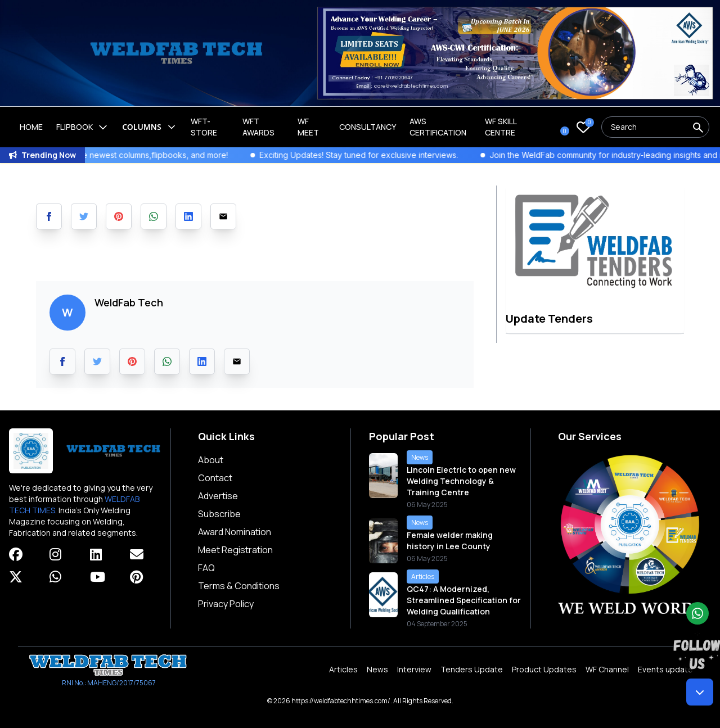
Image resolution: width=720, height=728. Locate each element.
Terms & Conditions (239, 586)
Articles (343, 669)
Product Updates (544, 669)
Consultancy (368, 127)
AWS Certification (438, 127)
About (211, 460)
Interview (414, 669)
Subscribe (219, 514)
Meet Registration (235, 550)
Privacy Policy (226, 604)
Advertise (218, 496)
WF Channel (607, 669)
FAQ (206, 568)
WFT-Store (204, 127)
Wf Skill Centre (501, 127)
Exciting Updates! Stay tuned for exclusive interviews (382, 155)
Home (31, 127)
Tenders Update (472, 669)
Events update (665, 669)
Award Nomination (235, 532)
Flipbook (82, 127)
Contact (215, 478)
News (377, 669)
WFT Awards (258, 127)
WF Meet (308, 127)
